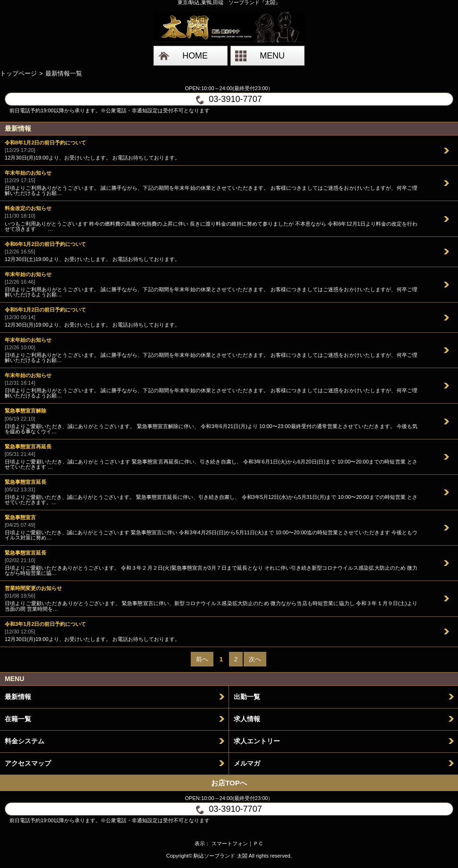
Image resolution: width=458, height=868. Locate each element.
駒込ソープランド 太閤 (220, 856)
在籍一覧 (18, 719)
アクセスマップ (28, 763)
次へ (255, 659)
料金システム (25, 741)
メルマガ (247, 763)
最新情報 (18, 697)
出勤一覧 (247, 697)
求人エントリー (257, 741)
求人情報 (247, 719)
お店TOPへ (229, 783)
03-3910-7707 (229, 99)
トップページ (18, 73)
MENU (272, 56)
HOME (195, 56)
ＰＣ (258, 843)
